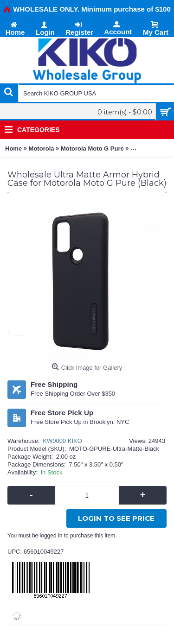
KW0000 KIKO (62, 441)
